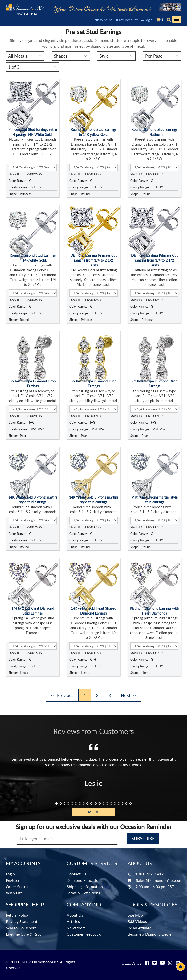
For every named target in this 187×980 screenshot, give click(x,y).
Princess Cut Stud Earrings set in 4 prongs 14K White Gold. (33, 132)
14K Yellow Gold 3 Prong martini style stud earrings (93, 500)
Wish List (14, 893)
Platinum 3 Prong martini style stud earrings (154, 500)
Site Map (135, 915)
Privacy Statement (22, 921)
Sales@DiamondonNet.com (159, 880)
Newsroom (76, 928)
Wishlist (104, 20)
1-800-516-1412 (149, 874)
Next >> (129, 695)
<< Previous (62, 695)
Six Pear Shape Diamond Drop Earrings (33, 384)
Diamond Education (84, 880)
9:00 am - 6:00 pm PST (155, 887)
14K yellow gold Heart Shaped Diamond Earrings (94, 611)
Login (147, 20)
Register (13, 880)
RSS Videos (137, 921)
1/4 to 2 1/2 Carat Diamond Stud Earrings (33, 611)
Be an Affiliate (139, 928)
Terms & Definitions (83, 893)
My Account (127, 20)
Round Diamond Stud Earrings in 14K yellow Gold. (93, 132)
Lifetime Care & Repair (25, 934)
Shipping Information (85, 887)
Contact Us (76, 874)
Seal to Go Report (21, 928)
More (94, 812)
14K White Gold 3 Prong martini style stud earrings (33, 500)
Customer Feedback (84, 934)
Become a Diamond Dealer (150, 934)
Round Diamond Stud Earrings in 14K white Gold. (33, 258)
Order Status (17, 887)
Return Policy (17, 915)
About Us (75, 915)
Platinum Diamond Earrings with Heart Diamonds (154, 611)
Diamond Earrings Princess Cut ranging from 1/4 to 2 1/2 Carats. (93, 260)
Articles (73, 921)
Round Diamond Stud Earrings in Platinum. (154, 132)
